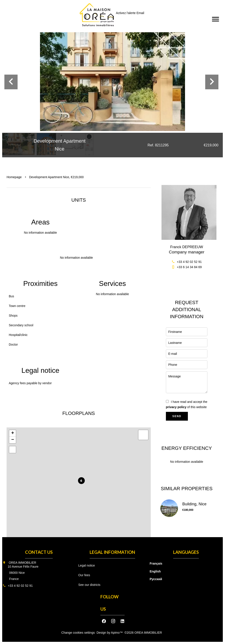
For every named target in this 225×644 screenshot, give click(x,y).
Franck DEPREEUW (187, 247)
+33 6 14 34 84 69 (189, 267)
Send (177, 416)
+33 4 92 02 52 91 (189, 262)
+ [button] (13, 433)
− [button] (13, 440)
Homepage (14, 177)
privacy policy (176, 407)
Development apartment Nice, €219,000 (56, 177)
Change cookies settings (78, 633)
